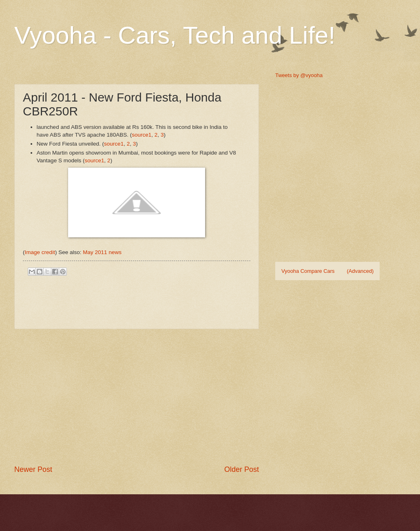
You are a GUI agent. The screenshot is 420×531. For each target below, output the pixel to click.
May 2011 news (102, 252)
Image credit (40, 252)
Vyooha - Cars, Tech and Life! (175, 35)
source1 (141, 135)
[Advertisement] (141, 397)
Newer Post (33, 469)
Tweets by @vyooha (299, 75)
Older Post (242, 469)
